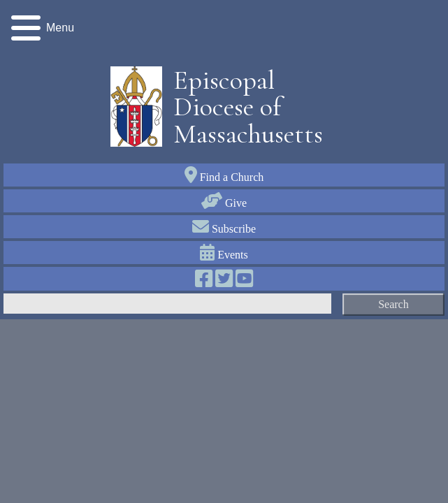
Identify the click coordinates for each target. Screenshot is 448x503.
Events (224, 255)
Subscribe (224, 229)
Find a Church (224, 177)
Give (224, 203)
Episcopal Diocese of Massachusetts (243, 107)
